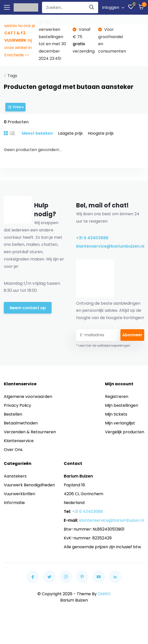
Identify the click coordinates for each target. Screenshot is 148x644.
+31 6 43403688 (92, 238)
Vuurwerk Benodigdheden (29, 485)
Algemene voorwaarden (28, 397)
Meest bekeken (37, 133)
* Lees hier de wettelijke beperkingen (103, 345)
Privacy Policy (17, 405)
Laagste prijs (70, 133)
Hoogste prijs (101, 133)
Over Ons (13, 450)
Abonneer (132, 335)
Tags (12, 76)
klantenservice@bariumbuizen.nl (110, 246)
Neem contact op (28, 308)
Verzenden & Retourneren (30, 432)
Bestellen (13, 414)
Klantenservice (19, 441)
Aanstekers (15, 476)
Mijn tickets (116, 414)
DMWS (104, 594)
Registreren (117, 397)
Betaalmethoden (21, 423)
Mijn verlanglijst (120, 423)
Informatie (14, 503)
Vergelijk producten (125, 432)
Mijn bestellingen (122, 405)
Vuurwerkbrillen (19, 494)
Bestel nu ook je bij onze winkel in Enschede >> (20, 40)
